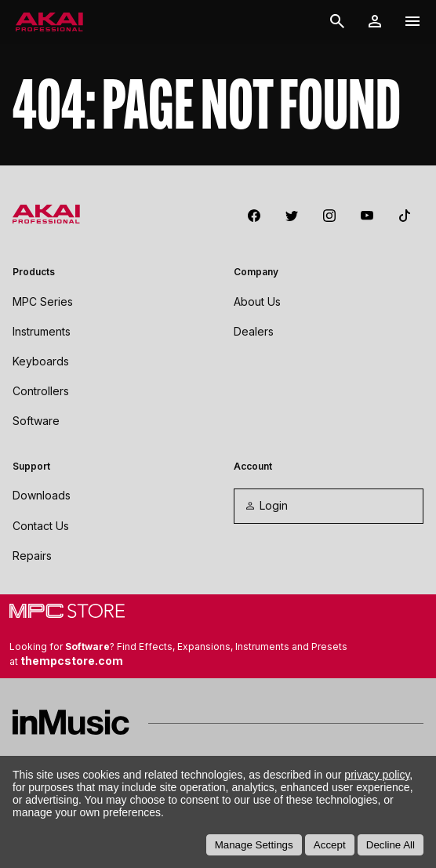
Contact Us (41, 526)
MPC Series (43, 301)
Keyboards (41, 361)
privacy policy (377, 775)
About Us (257, 301)
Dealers (254, 331)
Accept (330, 845)
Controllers (41, 391)
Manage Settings (254, 845)
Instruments (42, 331)
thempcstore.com (72, 661)
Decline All (391, 845)
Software (36, 421)
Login (266, 505)
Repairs (32, 556)
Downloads (42, 495)
